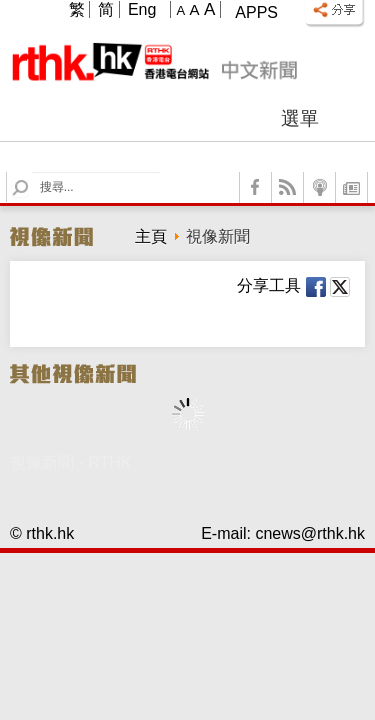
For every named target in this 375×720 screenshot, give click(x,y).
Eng (142, 9)
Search (32, 172)
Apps (256, 12)
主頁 (151, 236)
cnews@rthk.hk (310, 533)
